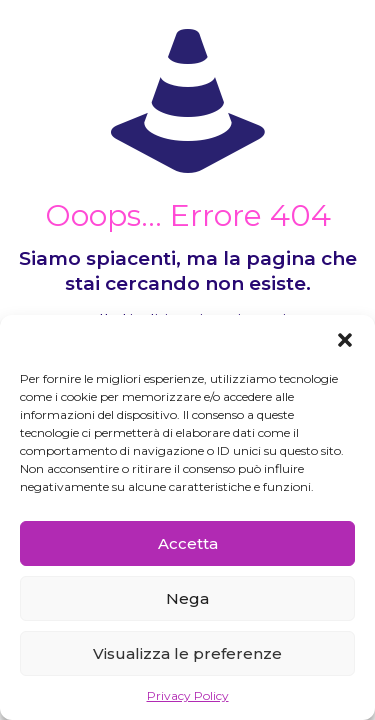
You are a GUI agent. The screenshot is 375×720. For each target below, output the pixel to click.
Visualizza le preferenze (187, 653)
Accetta (188, 543)
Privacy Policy (188, 695)
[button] (345, 340)
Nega (187, 598)
